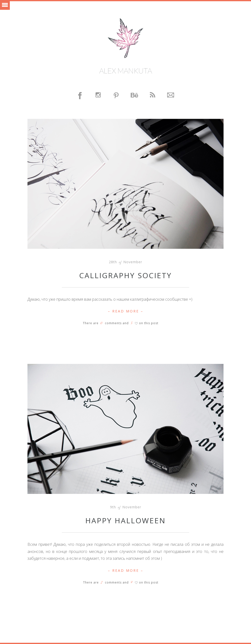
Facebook (80, 96)
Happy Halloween (125, 520)
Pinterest (116, 96)
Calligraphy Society (125, 275)
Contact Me (171, 96)
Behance (135, 96)
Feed (153, 96)
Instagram (98, 96)
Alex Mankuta (126, 71)
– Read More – (126, 311)
